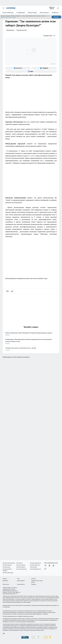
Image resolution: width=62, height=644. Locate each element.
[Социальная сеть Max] (31, 71)
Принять (56, 17)
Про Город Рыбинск (21, 567)
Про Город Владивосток (36, 569)
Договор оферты (21, 581)
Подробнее (45, 614)
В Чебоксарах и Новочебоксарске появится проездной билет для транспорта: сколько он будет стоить (31, 342)
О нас (18, 579)
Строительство (22, 30)
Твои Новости (20, 563)
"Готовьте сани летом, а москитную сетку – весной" (31, 349)
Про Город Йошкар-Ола (36, 563)
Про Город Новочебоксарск (9, 563)
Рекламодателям (21, 584)
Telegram (5, 579)
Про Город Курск (7, 567)
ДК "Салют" (31, 156)
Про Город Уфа (34, 567)
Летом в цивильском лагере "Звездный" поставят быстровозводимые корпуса (31, 334)
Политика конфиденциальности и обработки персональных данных (18, 616)
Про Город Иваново (21, 565)
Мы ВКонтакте (56, 13)
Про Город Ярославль (35, 565)
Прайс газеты (6, 584)
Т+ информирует (21, 13)
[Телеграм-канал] (44, 68)
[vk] (8, 291)
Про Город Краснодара (8, 573)
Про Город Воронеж (7, 565)
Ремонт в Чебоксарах (8, 13)
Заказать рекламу (44, 13)
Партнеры (34, 584)
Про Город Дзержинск (21, 569)
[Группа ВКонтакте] (18, 68)
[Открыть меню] (3, 8)
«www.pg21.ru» (14, 588)
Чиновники (10, 30)
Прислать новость (52, 8)
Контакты (34, 579)
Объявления (5, 581)
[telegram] (13, 291)
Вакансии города (32, 13)
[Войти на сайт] (58, 8)
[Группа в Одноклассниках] (49, 565)
